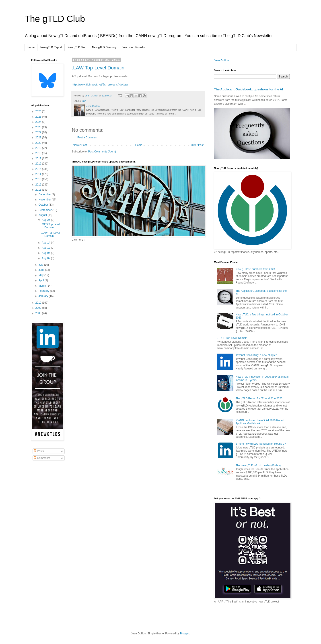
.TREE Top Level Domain (232, 338)
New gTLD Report (51, 47)
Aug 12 (46, 248)
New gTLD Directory (104, 47)
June (42, 270)
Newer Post (80, 145)
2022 (39, 132)
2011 (39, 190)
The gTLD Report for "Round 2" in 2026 (259, 398)
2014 (39, 174)
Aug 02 (46, 258)
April (42, 280)
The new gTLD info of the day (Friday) (258, 465)
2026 (39, 111)
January (44, 296)
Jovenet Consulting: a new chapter (256, 355)
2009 (39, 308)
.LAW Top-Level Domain (98, 68)
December (45, 194)
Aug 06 (46, 253)
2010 (39, 303)
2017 (39, 158)
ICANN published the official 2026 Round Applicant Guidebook (260, 422)
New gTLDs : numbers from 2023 (255, 269)
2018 (39, 153)
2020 (39, 143)
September (45, 210)
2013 (39, 179)
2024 (39, 122)
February (44, 291)
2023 (39, 127)
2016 (39, 164)
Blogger (185, 634)
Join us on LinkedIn (133, 47)
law (84, 101)
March (43, 286)
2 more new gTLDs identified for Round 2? (261, 444)
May (41, 275)
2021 (39, 138)
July (41, 265)
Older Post (197, 145)
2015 (39, 169)
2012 (39, 185)
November (45, 200)
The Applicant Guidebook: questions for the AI (248, 89)
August (43, 215)
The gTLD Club (55, 19)
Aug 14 (46, 243)
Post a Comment (87, 138)
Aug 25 (46, 220)
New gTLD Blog (77, 47)
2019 (39, 148)
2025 (39, 117)
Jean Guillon (221, 60)
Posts (39, 451)
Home (31, 47)
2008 (39, 313)
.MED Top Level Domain (50, 226)
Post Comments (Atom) (102, 152)
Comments (42, 458)
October (44, 205)
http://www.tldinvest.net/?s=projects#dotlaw (100, 84)
